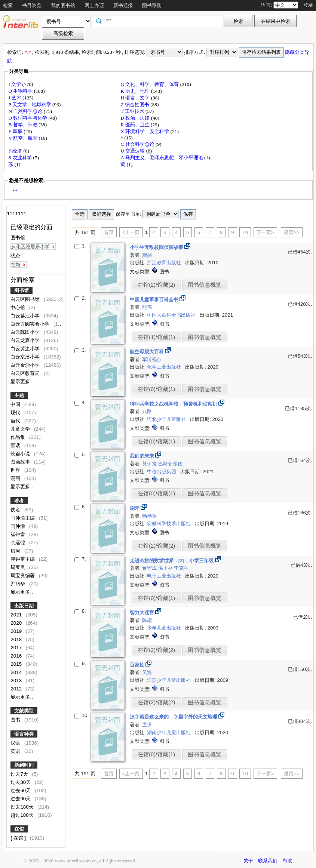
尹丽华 (19, 584)
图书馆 (22, 290)
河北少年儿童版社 (167, 419)
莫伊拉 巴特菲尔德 (162, 464)
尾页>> (292, 232)
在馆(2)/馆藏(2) (156, 285)
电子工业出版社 (165, 576)
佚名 (16, 510)
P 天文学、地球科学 (30, 104)
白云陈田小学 (26, 332)
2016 (17, 656)
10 (245, 232)
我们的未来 (143, 456)
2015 (17, 664)
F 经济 (16, 151)
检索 (8, 5)
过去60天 (21, 790)
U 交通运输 (133, 151)
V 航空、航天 (23, 138)
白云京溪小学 (26, 357)
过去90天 (21, 799)
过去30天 (21, 782)
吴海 (147, 672)
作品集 (19, 437)
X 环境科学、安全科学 (145, 131)
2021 (17, 615)
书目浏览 (32, 5)
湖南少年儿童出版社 (170, 732)
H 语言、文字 (136, 98)
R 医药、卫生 (136, 125)
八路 (147, 411)
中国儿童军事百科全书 (155, 300)
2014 (17, 672)
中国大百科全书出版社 (172, 315)
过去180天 (23, 807)
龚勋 (147, 255)
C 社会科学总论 (138, 144)
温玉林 (166, 568)
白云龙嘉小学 (26, 340)
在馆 (19, 829)
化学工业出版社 (165, 367)
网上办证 (94, 5)
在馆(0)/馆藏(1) (156, 389)
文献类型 (24, 711)
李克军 (181, 568)
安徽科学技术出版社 (170, 524)
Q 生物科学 (21, 91)
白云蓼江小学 (26, 316)
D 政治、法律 (136, 118)
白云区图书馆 (26, 299)
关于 (248, 861)
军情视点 (152, 359)
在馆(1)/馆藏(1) (156, 337)
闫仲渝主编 (23, 518)
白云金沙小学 (26, 365)
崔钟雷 (19, 534)
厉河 (16, 551)
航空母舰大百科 (148, 352)
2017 (17, 648)
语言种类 (24, 734)
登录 (308, 5)
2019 (17, 631)
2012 (17, 689)
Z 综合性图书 (135, 104)
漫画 (16, 478)
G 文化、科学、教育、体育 (150, 84)
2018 (17, 639)
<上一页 (131, 232)
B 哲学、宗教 (23, 125)
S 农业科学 (21, 158)
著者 (19, 501)
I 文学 (15, 84)
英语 (16, 751)
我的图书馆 (63, 5)
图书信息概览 (205, 285)
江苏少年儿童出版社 (170, 680)
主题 (19, 395)
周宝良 (19, 567)
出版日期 (24, 606)
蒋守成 (150, 568)
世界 (16, 470)
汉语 (16, 743)
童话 (16, 445)
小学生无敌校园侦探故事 (157, 247)
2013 (17, 681)
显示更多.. (22, 381)
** (15, 191)
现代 (16, 413)
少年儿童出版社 (165, 628)
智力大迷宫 (143, 612)
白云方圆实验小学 (31, 324)
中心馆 (19, 307)
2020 (17, 623)
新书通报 (123, 5)
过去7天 (20, 774)
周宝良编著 (23, 575)
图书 (16, 720)
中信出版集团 (162, 472)
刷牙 (135, 508)
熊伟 (147, 307)
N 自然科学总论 (26, 111)
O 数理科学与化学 (28, 118)
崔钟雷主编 (23, 559)
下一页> (265, 232)
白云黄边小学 (26, 349)
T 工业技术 (133, 111)
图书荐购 (152, 5)
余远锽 (19, 543)
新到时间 (24, 765)
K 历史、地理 (136, 91)
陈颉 (147, 620)
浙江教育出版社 (165, 263)
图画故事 (21, 462)
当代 (16, 421)
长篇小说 (21, 454)
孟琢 (147, 725)
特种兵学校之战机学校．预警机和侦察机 (174, 404)
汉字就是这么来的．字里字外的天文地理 (174, 717)
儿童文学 (21, 429)
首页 (109, 232)
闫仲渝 (19, 526)
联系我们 (268, 861)
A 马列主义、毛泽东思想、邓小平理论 (162, 158)
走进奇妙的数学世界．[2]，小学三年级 (172, 561)
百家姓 (138, 665)
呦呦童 (149, 516)
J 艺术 (15, 98)
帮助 (288, 861)
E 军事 (16, 131)
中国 (16, 404)
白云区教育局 (26, 373)
